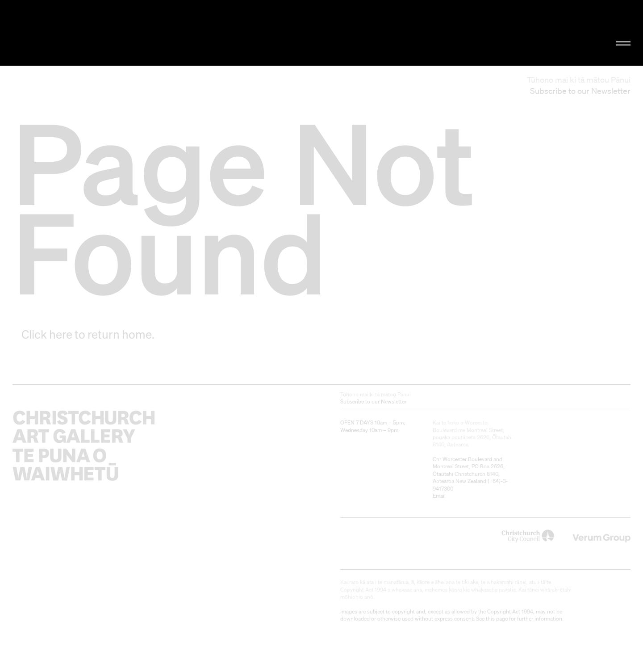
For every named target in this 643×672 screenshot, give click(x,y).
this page (497, 619)
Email (439, 496)
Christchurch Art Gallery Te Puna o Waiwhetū (107, 33)
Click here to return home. (88, 334)
